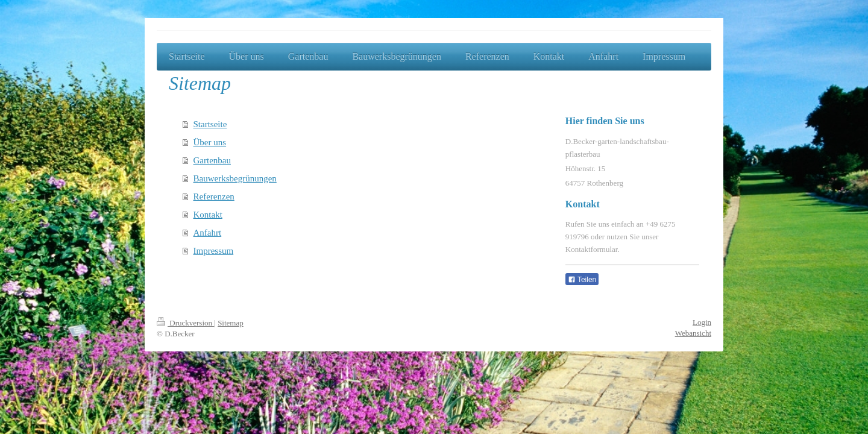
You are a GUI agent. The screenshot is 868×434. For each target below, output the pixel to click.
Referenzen (214, 197)
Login (702, 322)
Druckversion (185, 323)
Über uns (210, 142)
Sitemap (231, 323)
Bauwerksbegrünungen (235, 178)
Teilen (582, 280)
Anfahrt (208, 233)
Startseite (210, 124)
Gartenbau (212, 160)
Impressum (214, 251)
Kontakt (208, 215)
